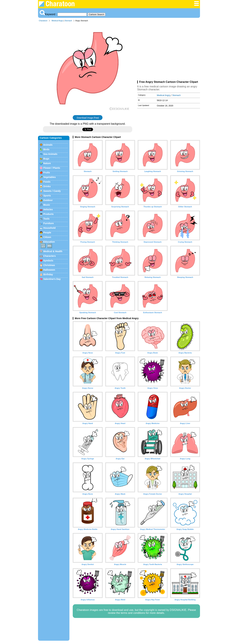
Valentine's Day (52, 279)
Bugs (46, 159)
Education (49, 242)
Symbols (48, 261)
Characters (50, 256)
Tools (46, 219)
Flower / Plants (52, 168)
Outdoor (48, 200)
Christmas (49, 265)
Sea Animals (50, 154)
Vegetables (50, 177)
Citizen (47, 237)
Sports (47, 196)
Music (47, 205)
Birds (46, 149)
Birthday (48, 274)
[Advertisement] (169, 52)
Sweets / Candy (52, 191)
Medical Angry (57, 21)
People (47, 233)
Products (48, 214)
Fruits (47, 173)
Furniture (49, 223)
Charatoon (43, 21)
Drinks (47, 186)
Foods (47, 182)
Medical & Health (53, 251)
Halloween (49, 270)
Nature (47, 163)
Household (49, 228)
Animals (48, 145)
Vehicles (48, 209)
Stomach (68, 21)
